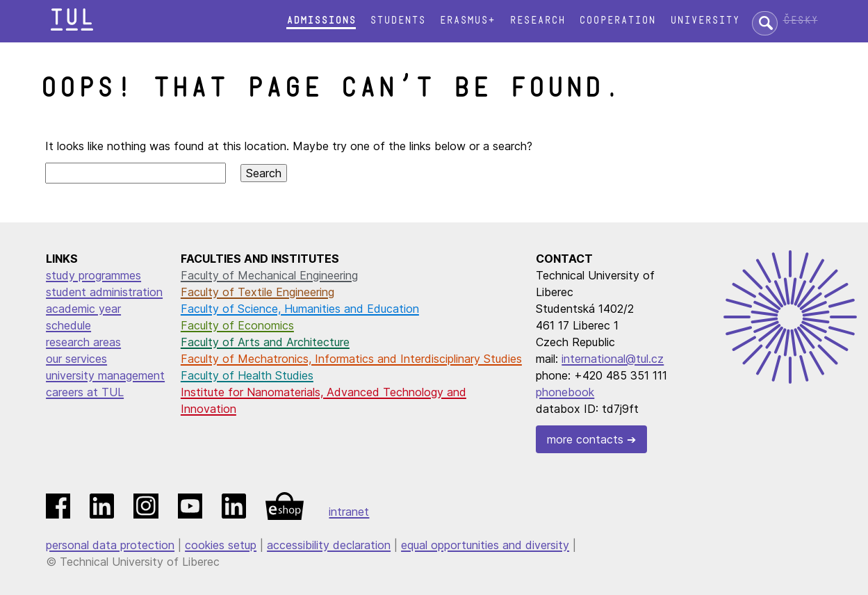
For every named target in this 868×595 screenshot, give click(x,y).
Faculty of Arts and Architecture (265, 342)
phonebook (565, 392)
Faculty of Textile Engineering (257, 292)
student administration (104, 292)
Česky (801, 21)
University (705, 21)
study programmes (93, 275)
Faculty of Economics (237, 325)
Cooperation (617, 21)
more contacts (585, 439)
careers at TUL (85, 392)
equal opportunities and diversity (485, 545)
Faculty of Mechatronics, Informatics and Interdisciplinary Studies (351, 359)
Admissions (321, 21)
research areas (83, 342)
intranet (349, 512)
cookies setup (221, 545)
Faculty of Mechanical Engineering (269, 275)
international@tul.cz (613, 359)
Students (398, 21)
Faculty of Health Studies (247, 375)
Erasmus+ (467, 21)
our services (76, 359)
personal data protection (110, 545)
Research (537, 21)
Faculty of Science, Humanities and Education (300, 309)
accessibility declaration (329, 545)
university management (105, 375)
